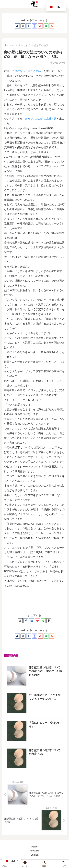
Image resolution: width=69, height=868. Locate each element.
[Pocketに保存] (37, 621)
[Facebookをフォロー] (29, 26)
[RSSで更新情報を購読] (52, 26)
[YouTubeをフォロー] (40, 26)
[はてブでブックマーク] (32, 621)
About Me (34, 851)
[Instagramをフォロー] (34, 26)
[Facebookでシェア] (26, 621)
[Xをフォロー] (23, 26)
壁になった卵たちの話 (28, 71)
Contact (34, 855)
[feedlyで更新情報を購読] (46, 26)
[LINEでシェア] (43, 621)
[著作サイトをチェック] (17, 26)
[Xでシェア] (20, 621)
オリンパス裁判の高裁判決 (41, 119)
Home (34, 847)
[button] (49, 621)
